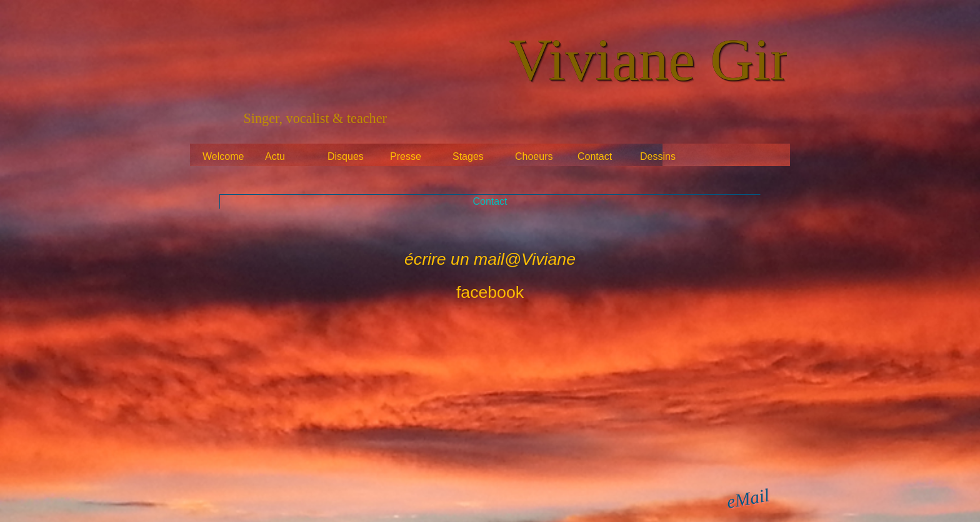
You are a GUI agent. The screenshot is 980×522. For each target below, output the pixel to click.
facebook (490, 292)
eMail (748, 498)
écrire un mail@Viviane (490, 259)
